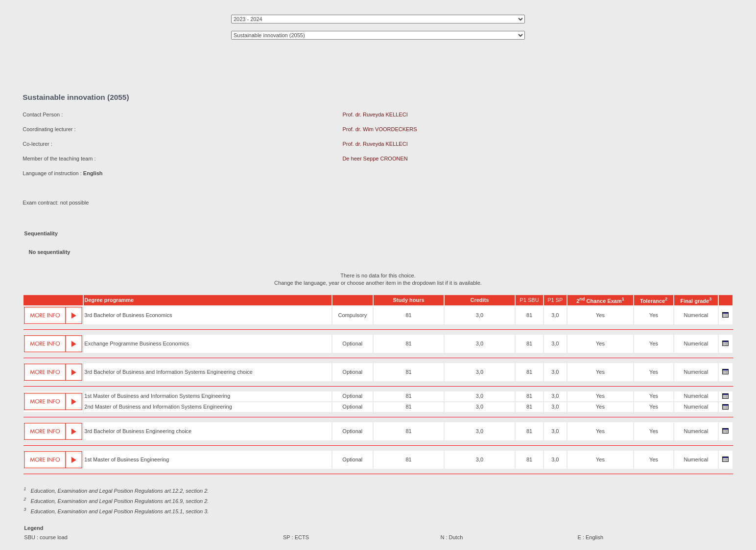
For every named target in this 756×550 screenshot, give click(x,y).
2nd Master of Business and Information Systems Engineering (158, 407)
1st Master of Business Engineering (127, 459)
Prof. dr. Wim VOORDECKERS (379, 129)
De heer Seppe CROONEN (375, 159)
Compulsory (352, 315)
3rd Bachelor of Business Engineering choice (138, 431)
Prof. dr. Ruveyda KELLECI (375, 115)
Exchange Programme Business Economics (137, 344)
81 (408, 315)
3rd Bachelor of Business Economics (128, 315)
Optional (352, 344)
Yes (600, 315)
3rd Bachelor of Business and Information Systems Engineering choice (168, 372)
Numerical (696, 315)
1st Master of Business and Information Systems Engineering (157, 396)
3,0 (480, 315)
